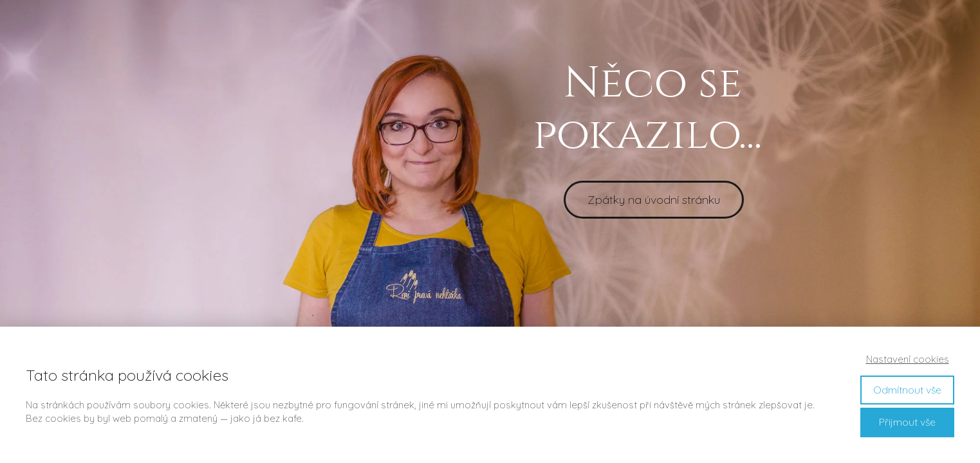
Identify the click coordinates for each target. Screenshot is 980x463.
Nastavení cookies (908, 359)
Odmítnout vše (907, 390)
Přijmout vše (907, 422)
